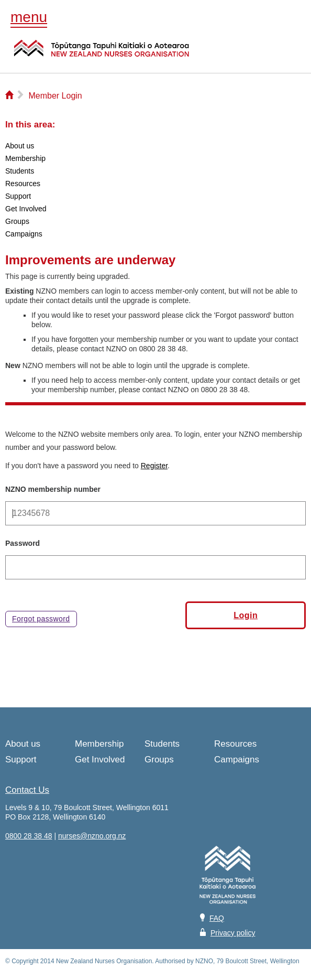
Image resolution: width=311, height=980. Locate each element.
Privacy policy (233, 933)
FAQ (217, 918)
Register (154, 466)
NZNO (102, 55)
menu (29, 17)
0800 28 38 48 (29, 836)
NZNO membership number (53, 489)
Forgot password (41, 619)
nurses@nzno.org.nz (92, 836)
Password (23, 543)
